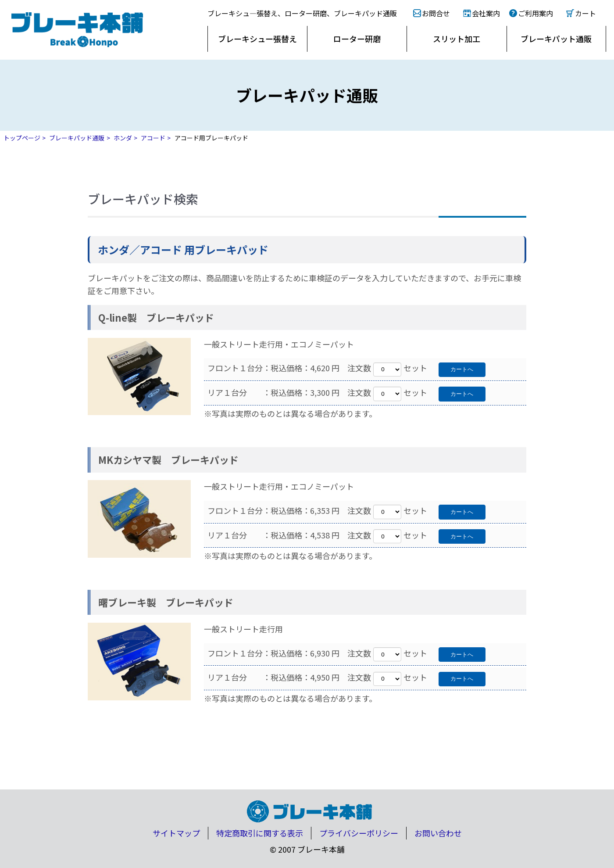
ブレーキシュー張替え (257, 39)
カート (585, 13)
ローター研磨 (357, 39)
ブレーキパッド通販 (77, 138)
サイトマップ (176, 833)
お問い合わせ (438, 833)
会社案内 (486, 13)
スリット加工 (457, 39)
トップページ (22, 138)
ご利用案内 (535, 13)
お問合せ (436, 13)
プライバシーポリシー (359, 833)
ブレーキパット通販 (556, 39)
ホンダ (123, 138)
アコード (153, 138)
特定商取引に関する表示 (260, 833)
